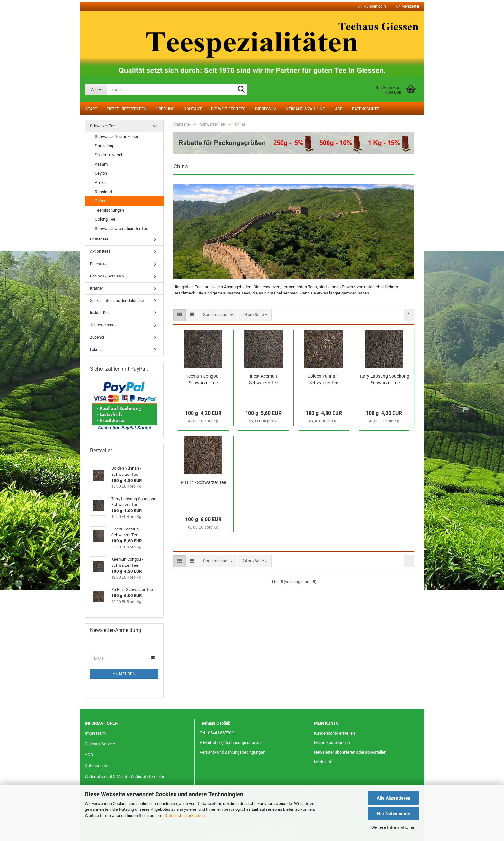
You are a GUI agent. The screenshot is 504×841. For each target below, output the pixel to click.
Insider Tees (100, 313)
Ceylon (101, 173)
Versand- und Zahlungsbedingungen (232, 752)
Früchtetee (99, 264)
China (100, 201)
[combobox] (218, 315)
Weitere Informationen (393, 827)
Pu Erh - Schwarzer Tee (203, 482)
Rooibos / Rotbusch (107, 276)
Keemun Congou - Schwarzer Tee (203, 379)
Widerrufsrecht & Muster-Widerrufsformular (125, 777)
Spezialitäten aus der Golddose (117, 301)
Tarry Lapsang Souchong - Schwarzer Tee (384, 379)
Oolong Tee (105, 219)
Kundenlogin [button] (372, 6)
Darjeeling (104, 146)
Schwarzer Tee (102, 126)
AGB (339, 109)
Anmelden (124, 674)
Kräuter (96, 288)
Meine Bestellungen (332, 742)
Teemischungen (109, 210)
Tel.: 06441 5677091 (218, 733)
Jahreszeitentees (105, 325)
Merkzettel (407, 6)
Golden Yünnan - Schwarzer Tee (324, 379)
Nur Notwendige (394, 814)
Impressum (266, 109)
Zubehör (97, 337)
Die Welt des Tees (228, 109)
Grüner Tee (99, 239)
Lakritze (97, 350)
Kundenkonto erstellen (334, 733)
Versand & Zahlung (306, 109)
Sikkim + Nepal (108, 155)
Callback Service (100, 744)
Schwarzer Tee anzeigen (117, 136)
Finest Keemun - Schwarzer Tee (263, 379)
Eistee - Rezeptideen (127, 109)
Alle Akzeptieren (394, 798)
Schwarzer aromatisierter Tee (122, 228)
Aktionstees (100, 251)
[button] (180, 315)
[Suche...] (96, 89)
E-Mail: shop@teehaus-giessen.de (231, 742)
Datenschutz (365, 109)
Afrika (100, 182)
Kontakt (193, 109)
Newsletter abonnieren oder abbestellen (350, 752)
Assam (101, 164)
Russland (103, 192)
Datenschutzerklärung (185, 815)
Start (91, 109)
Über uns (165, 109)
